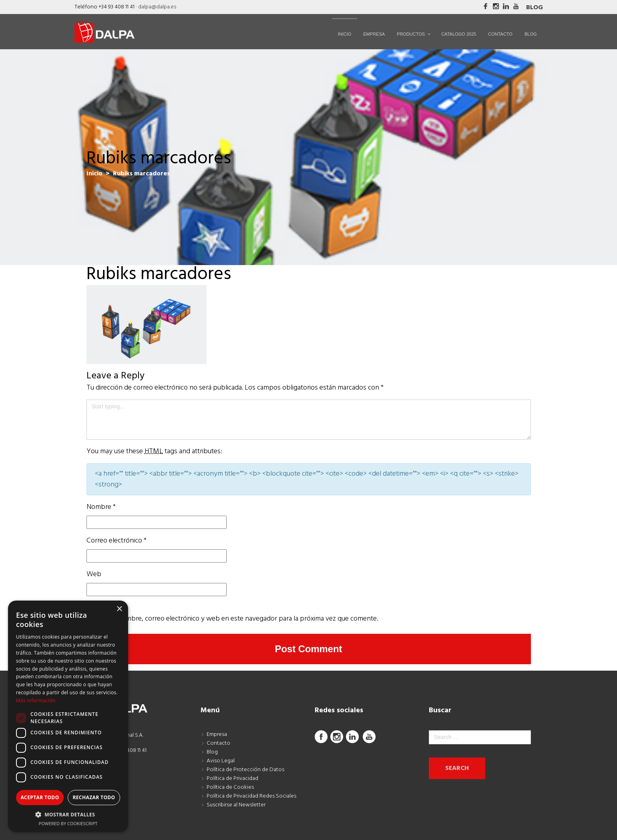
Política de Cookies (230, 787)
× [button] (119, 609)
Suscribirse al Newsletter (236, 805)
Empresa (217, 734)
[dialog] (68, 716)
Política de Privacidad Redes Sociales (251, 796)
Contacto (218, 743)
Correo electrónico (117, 541)
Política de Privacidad (232, 779)
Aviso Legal (221, 761)
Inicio (94, 174)
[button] (68, 814)
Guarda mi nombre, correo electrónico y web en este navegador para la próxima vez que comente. (232, 619)
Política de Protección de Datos (245, 770)
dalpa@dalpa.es (157, 7)
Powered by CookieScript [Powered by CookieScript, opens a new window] (68, 823)
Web (94, 574)
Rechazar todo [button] (94, 797)
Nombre (101, 507)
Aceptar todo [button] (40, 797)
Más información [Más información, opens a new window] (36, 700)
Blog (535, 8)
